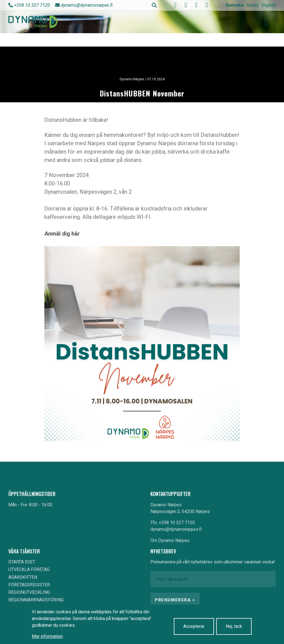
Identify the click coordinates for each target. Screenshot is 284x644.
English (269, 5)
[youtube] (186, 5)
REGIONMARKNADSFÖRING (36, 600)
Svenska (234, 5)
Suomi (252, 5)
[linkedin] (207, 5)
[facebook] (175, 5)
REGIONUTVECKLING (29, 592)
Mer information (47, 636)
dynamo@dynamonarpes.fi (87, 5)
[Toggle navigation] (267, 22)
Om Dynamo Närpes (170, 540)
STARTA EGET (22, 562)
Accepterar (194, 626)
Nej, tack (234, 626)
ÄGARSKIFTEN (23, 577)
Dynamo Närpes (166, 505)
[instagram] (196, 5)
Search (154, 5)
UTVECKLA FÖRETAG (29, 569)
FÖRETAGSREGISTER (29, 585)
